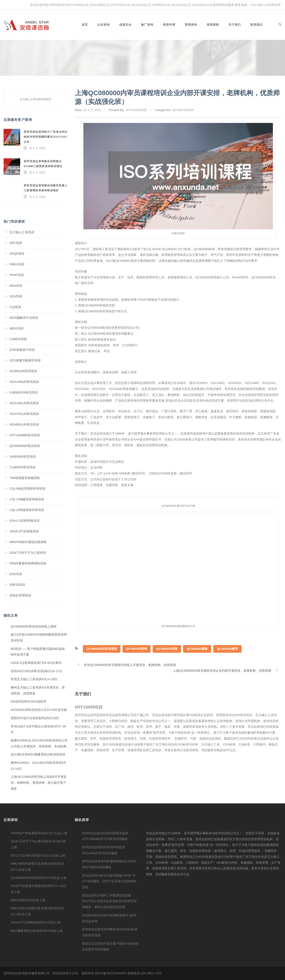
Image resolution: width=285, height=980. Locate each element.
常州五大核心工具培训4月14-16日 (34, 679)
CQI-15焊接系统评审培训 (27, 510)
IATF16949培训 (136, 110)
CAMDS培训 (18, 339)
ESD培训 (16, 574)
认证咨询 (104, 25)
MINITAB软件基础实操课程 (28, 542)
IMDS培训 (17, 328)
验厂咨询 (147, 25)
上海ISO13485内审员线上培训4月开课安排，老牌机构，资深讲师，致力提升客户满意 (39, 783)
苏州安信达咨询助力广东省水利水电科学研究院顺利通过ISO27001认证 (46, 137)
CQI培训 (15, 307)
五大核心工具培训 (22, 232)
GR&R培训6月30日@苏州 (28, 701)
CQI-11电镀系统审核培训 (27, 499)
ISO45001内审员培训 (24, 424)
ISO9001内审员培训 (23, 371)
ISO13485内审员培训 (24, 382)
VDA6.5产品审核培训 (24, 531)
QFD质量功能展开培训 (25, 360)
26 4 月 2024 (92, 110)
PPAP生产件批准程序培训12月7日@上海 (39, 833)
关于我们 (235, 25)
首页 (85, 25)
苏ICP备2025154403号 (111, 973)
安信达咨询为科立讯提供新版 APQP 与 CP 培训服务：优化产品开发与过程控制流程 (109, 881)
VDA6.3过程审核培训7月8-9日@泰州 (36, 663)
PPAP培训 (17, 275)
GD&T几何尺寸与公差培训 (28, 553)
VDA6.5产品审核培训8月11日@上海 (36, 922)
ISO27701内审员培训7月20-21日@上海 (38, 856)
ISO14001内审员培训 (24, 403)
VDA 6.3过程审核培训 (24, 521)
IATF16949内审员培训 (25, 435)
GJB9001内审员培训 (24, 392)
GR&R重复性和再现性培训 (28, 563)
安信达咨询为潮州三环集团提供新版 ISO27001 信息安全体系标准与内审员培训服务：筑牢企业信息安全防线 (109, 901)
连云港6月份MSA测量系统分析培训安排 (38, 754)
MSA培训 (16, 286)
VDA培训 (16, 296)
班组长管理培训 (20, 595)
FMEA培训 (17, 264)
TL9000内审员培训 (22, 467)
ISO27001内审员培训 (24, 414)
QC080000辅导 (227, 661)
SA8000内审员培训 (23, 457)
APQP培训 (17, 254)
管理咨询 (191, 25)
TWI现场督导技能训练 (25, 478)
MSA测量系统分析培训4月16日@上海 (37, 931)
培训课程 (213, 25)
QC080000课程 (197, 661)
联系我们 (256, 25)
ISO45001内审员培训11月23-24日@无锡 (39, 710)
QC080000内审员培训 (102, 661)
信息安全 (125, 25)
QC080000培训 (183, 110)
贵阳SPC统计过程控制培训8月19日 (35, 718)
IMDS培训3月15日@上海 (28, 900)
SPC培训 (16, 243)
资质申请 (169, 25)
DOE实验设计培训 (22, 350)
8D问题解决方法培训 (24, 318)
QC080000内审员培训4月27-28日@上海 (38, 878)
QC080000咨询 (137, 661)
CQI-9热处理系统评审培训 (28, 489)
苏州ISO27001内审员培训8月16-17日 (36, 671)
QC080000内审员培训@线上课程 (34, 626)
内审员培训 (17, 585)
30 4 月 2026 (37, 148)
